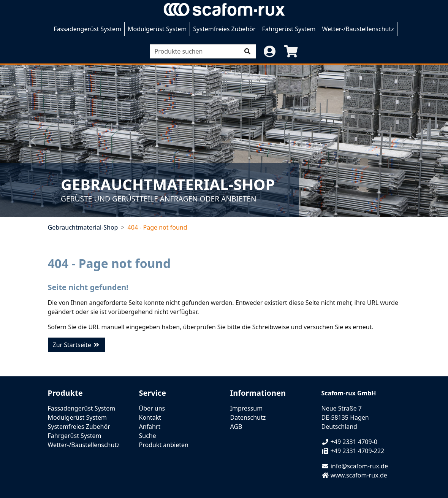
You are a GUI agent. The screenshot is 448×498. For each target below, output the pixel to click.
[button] (270, 51)
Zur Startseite (77, 345)
